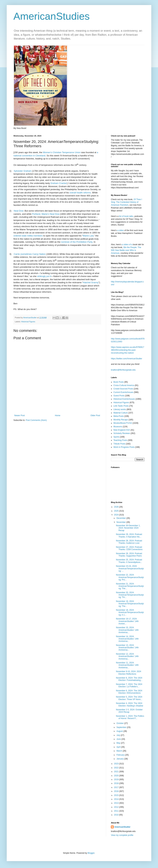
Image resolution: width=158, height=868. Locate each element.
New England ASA (122, 430)
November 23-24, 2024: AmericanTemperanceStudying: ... (130, 569)
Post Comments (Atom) (36, 420)
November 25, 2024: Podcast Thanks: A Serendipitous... (129, 561)
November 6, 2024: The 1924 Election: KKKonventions (129, 692)
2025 (117, 511)
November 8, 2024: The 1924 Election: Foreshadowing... (129, 679)
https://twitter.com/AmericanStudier (126, 359)
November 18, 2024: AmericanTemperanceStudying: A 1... (130, 612)
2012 (117, 807)
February (121, 755)
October (120, 723)
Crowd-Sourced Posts (123, 389)
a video (121, 230)
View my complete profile (122, 835)
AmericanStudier (122, 827)
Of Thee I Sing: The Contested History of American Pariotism (126, 202)
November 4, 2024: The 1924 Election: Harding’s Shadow (130, 704)
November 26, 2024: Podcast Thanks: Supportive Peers (129, 555)
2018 (117, 783)
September (122, 727)
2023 (117, 764)
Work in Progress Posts (124, 447)
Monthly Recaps (121, 420)
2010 (117, 815)
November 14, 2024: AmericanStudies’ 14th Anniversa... (127, 639)
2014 (117, 799)
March (120, 751)
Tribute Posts (119, 444)
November (121, 522)
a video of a (127, 245)
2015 (117, 795)
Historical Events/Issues (124, 399)
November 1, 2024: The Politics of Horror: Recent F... (130, 717)
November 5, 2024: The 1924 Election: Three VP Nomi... (129, 698)
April (119, 747)
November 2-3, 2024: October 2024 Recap (129, 711)
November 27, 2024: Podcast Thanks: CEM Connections (129, 548)
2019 (117, 779)
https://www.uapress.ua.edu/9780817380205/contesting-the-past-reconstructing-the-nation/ (127, 350)
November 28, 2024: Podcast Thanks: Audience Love (129, 542)
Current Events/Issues (123, 392)
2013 (117, 803)
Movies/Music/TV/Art (123, 423)
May (119, 743)
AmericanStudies (52, 16)
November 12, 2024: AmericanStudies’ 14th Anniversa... (127, 656)
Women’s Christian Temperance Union (62, 152)
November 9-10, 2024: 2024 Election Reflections (129, 673)
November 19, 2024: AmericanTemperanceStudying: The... (130, 604)
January (120, 759)
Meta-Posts (119, 416)
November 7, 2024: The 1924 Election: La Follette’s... (129, 685)
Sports (116, 437)
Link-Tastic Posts (121, 406)
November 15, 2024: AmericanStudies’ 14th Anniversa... (127, 630)
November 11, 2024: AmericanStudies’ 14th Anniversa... (127, 665)
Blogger (91, 853)
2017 (117, 787)
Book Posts (119, 382)
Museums (118, 427)
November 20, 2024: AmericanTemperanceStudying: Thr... (130, 595)
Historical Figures (28, 322)
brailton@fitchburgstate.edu (123, 370)
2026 (117, 507)
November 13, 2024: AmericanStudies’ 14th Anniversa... (127, 648)
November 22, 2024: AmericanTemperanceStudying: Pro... (130, 577)
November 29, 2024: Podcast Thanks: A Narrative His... (129, 535)
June (119, 739)
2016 (117, 791)
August (120, 731)
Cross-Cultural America (124, 385)
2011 (117, 811)
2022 (117, 768)
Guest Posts (119, 396)
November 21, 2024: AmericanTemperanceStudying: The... (130, 586)
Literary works (120, 409)
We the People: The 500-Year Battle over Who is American (126, 250)
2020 (117, 776)
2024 (117, 515)
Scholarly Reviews (122, 433)
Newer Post (19, 415)
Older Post (95, 415)
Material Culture (121, 413)
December (121, 518)
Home (58, 415)
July (119, 735)
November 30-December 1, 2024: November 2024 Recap (128, 528)
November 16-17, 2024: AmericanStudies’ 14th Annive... (127, 621)
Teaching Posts (120, 440)
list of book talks (126, 216)
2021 (117, 772)
